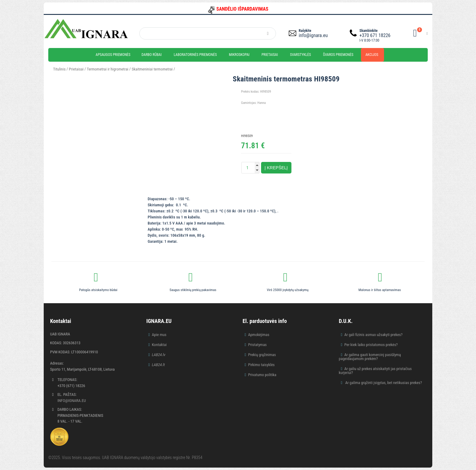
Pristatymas (257, 345)
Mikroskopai (239, 55)
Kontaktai (159, 345)
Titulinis (59, 69)
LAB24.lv (158, 355)
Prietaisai (270, 55)
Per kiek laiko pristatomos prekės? (371, 345)
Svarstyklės (300, 55)
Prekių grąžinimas (262, 355)
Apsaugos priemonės (113, 55)
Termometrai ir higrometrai (108, 69)
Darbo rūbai (151, 55)
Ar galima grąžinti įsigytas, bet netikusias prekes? (383, 383)
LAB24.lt (158, 365)
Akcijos (372, 55)
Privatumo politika (262, 375)
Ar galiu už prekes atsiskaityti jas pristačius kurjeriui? (375, 371)
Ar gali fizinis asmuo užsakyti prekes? (373, 335)
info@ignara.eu (313, 35)
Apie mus (159, 335)
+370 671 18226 (375, 35)
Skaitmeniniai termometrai (152, 69)
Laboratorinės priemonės (195, 55)
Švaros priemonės (338, 55)
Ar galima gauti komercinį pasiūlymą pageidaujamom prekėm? (370, 357)
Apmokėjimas (259, 335)
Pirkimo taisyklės (261, 365)
